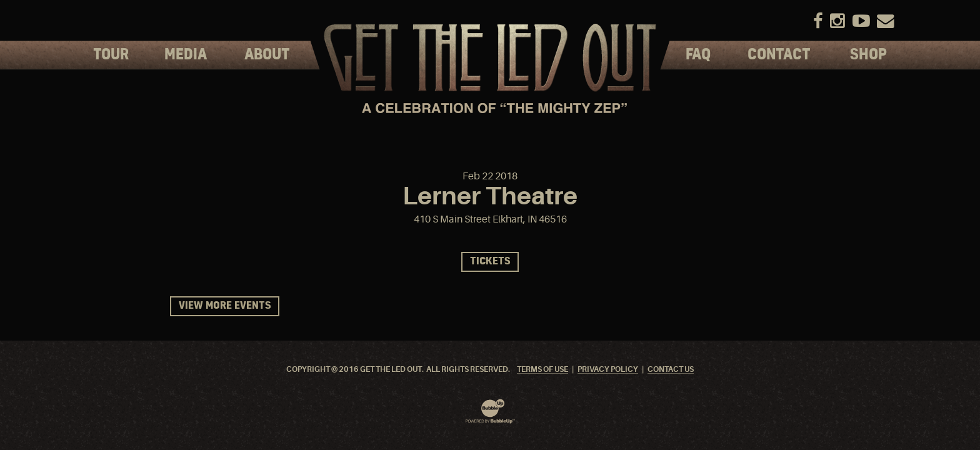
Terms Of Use (542, 370)
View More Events (225, 306)
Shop (868, 55)
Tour (111, 55)
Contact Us (671, 370)
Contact (779, 55)
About (267, 55)
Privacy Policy (608, 370)
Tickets (490, 262)
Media (186, 55)
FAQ (698, 55)
